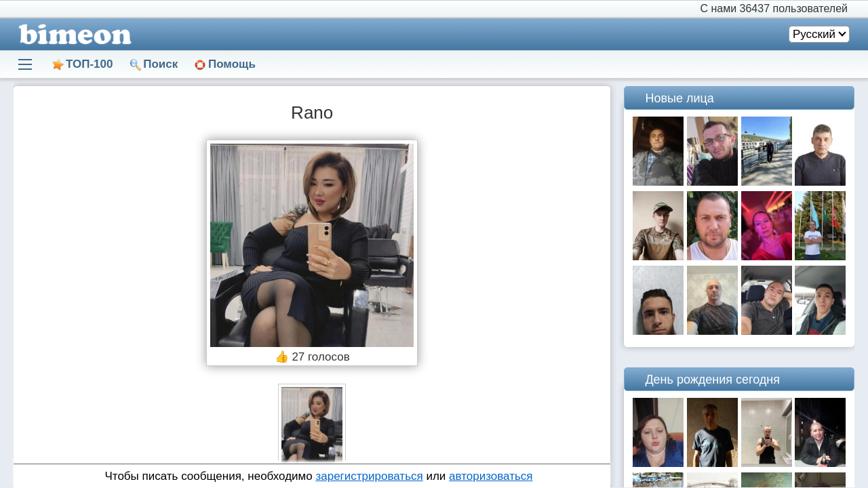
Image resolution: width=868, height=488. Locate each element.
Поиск (160, 64)
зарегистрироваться (369, 476)
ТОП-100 (89, 64)
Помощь (232, 64)
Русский (814, 34)
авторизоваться (491, 476)
